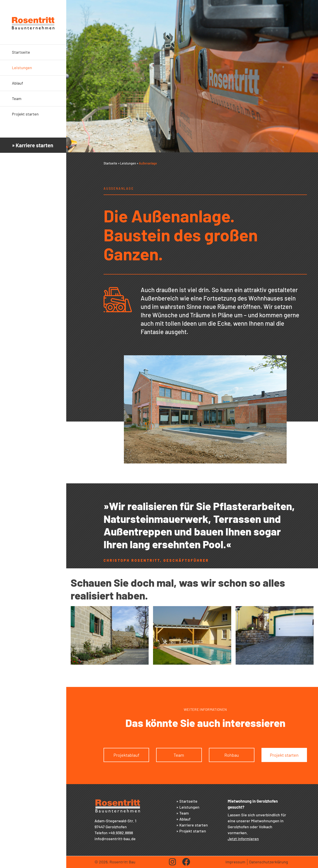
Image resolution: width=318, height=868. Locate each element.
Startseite (21, 52)
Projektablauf (126, 755)
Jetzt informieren (243, 839)
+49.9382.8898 (121, 833)
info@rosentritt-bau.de (115, 839)
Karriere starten (194, 825)
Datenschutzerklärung (269, 862)
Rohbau (232, 755)
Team (17, 98)
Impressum (235, 862)
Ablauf (17, 83)
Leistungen (22, 68)
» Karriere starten (33, 145)
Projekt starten (25, 114)
